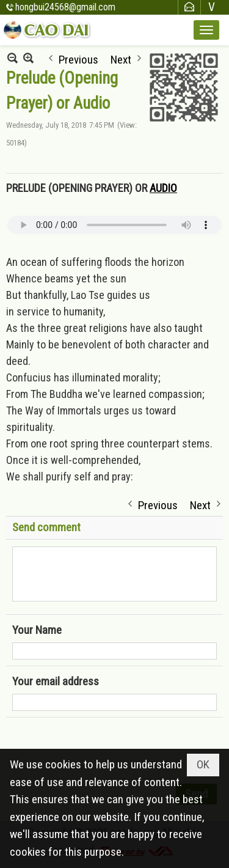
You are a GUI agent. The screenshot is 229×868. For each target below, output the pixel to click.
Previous (78, 58)
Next (121, 58)
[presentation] (105, 748)
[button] (206, 30)
